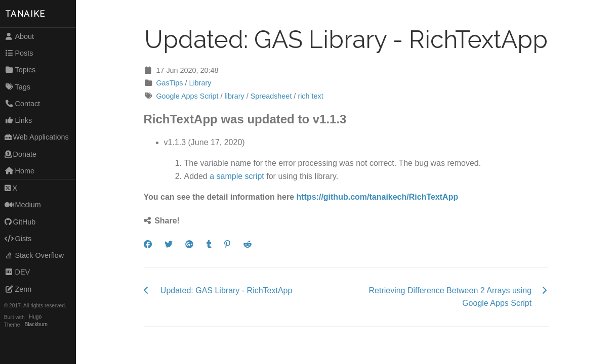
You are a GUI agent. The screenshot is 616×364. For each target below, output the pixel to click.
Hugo (35, 317)
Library (200, 83)
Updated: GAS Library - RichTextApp (227, 290)
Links (18, 120)
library (235, 96)
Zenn (18, 289)
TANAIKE (25, 14)
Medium (23, 205)
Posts (19, 53)
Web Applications (37, 137)
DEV (17, 272)
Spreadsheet (271, 96)
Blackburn (36, 325)
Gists (18, 239)
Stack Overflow (34, 255)
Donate (20, 154)
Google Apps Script (187, 96)
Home (19, 171)
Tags (17, 87)
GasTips (169, 83)
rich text (310, 96)
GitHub (20, 222)
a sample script (237, 176)
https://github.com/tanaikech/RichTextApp (378, 197)
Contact (22, 104)
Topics (20, 70)
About (19, 36)
